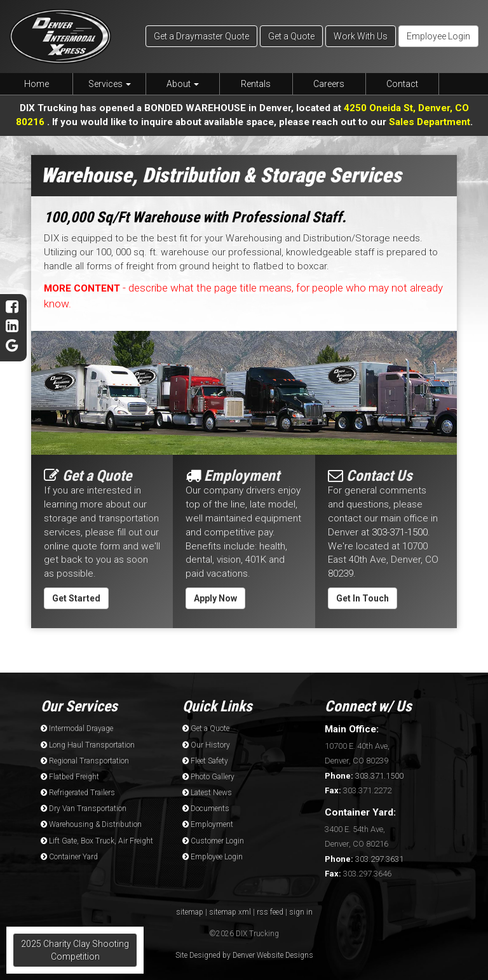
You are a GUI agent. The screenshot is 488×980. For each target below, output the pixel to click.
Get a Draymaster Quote (201, 36)
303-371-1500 (400, 532)
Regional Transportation (85, 761)
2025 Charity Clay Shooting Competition (75, 950)
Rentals (256, 84)
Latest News (207, 793)
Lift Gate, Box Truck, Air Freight (97, 841)
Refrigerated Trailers (78, 793)
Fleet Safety (205, 761)
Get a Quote (291, 36)
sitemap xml (230, 912)
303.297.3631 (364, 859)
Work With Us (361, 36)
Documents (206, 809)
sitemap (190, 912)
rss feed (270, 912)
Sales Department (430, 122)
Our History (206, 745)
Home (37, 84)
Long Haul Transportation (88, 745)
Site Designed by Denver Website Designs (244, 955)
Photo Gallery (208, 777)
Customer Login (213, 841)
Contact (402, 84)
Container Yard (69, 857)
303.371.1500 (364, 776)
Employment (208, 824)
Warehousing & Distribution (91, 824)
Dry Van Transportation (84, 809)
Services (110, 84)
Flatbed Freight (70, 777)
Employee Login (438, 36)
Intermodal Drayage (77, 728)
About (183, 84)
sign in (301, 912)
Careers (329, 84)
